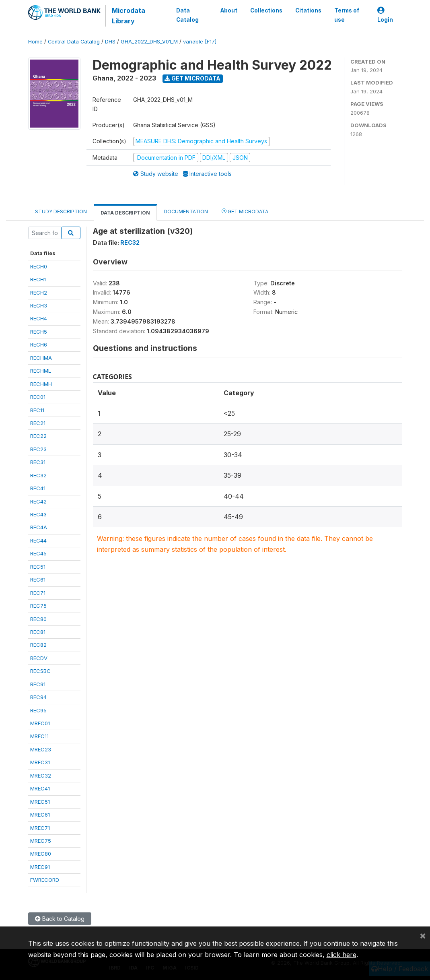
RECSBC (40, 671)
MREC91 (40, 867)
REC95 (38, 710)
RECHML (41, 371)
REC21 (38, 423)
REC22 (38, 436)
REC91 (38, 684)
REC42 (38, 501)
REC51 (38, 567)
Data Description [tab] (125, 213)
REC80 (38, 619)
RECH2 (39, 293)
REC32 (38, 475)
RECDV (39, 658)
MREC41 (40, 788)
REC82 (38, 645)
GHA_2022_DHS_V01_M (149, 42)
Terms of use (346, 15)
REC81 (38, 632)
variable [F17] (200, 42)
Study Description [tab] (61, 211)
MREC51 (40, 802)
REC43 (38, 514)
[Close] (423, 935)
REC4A (39, 527)
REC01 (38, 397)
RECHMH (41, 384)
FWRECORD (45, 880)
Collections (266, 10)
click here (342, 955)
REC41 (38, 488)
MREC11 (39, 736)
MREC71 (40, 828)
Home (35, 42)
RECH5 (39, 332)
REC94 (38, 697)
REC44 (38, 541)
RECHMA (41, 358)
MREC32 (41, 776)
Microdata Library (129, 16)
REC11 (37, 410)
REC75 (38, 606)
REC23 (38, 449)
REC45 (38, 553)
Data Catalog (187, 15)
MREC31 (40, 762)
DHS (110, 42)
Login (385, 15)
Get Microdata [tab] (245, 211)
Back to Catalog (60, 919)
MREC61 (40, 815)
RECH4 (39, 318)
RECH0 (39, 266)
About (228, 10)
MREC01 (40, 723)
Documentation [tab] (186, 211)
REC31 (38, 462)
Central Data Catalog (74, 42)
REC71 (38, 593)
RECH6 (39, 345)
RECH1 (38, 279)
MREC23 (41, 749)
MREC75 (41, 841)
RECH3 (39, 305)
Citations (308, 10)
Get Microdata (192, 78)
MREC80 (41, 854)
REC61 (38, 580)
